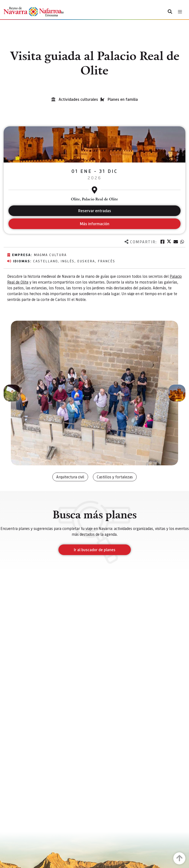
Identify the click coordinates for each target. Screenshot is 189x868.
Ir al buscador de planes (95, 550)
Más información (94, 224)
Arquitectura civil (70, 477)
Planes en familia (123, 99)
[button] (12, 393)
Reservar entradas (95, 211)
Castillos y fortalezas (115, 477)
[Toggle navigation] (180, 12)
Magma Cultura (50, 255)
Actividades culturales (78, 99)
